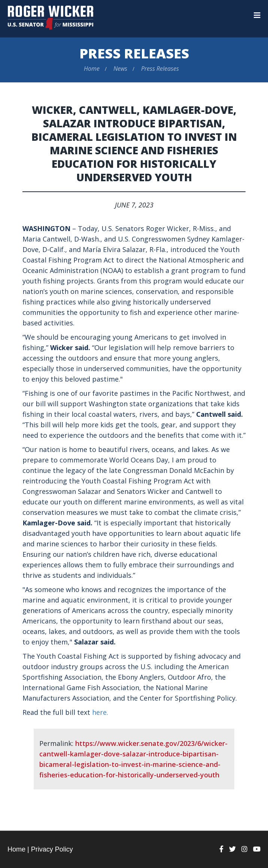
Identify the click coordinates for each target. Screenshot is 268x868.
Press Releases (134, 53)
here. (100, 712)
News (120, 69)
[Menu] (257, 15)
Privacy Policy (52, 849)
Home (92, 69)
